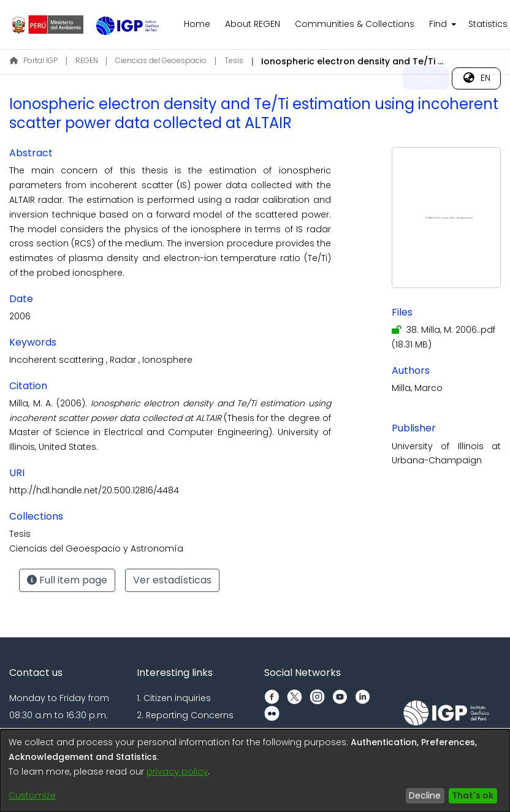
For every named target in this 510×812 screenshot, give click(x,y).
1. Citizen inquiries (174, 698)
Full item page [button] (67, 580)
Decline (425, 795)
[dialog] (255, 771)
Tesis (234, 60)
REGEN (87, 60)
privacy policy (177, 772)
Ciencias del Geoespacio (161, 60)
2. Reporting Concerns (185, 715)
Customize (32, 795)
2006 (20, 316)
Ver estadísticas (172, 580)
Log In (426, 78)
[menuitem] (441, 25)
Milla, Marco (417, 388)
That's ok (473, 795)
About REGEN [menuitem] (253, 24)
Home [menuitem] (197, 24)
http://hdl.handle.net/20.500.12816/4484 (94, 490)
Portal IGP (34, 60)
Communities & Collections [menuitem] (355, 24)
